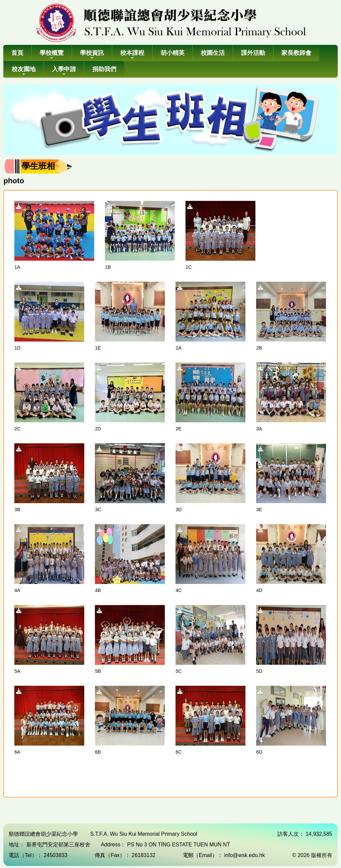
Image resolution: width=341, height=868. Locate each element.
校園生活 (213, 53)
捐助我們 (104, 69)
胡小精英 (172, 53)
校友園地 (24, 71)
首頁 (17, 53)
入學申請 (64, 71)
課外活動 (253, 53)
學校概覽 (52, 55)
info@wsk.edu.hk (244, 855)
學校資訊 (92, 55)
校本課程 (132, 55)
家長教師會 (296, 53)
